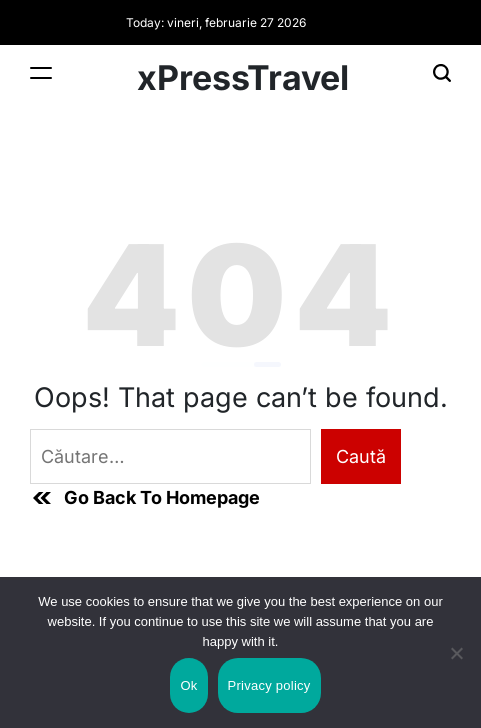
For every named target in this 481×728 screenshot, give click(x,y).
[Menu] (41, 72)
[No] (456, 670)
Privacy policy (269, 685)
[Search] (442, 72)
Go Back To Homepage (145, 498)
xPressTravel (243, 78)
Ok (188, 685)
